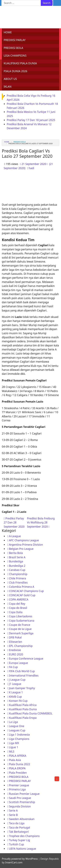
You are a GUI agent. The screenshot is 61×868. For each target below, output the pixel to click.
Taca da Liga (17, 823)
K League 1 (16, 692)
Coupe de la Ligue (20, 629)
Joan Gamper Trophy (22, 688)
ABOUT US (10, 79)
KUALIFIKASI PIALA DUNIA (20, 63)
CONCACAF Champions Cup (26, 591)
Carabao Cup (17, 570)
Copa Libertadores (21, 616)
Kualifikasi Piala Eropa (23, 718)
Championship (18, 574)
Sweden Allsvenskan (22, 819)
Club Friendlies (18, 582)
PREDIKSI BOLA (13, 48)
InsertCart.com (14, 862)
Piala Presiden (18, 773)
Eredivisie (15, 650)
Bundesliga (16, 561)
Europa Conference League (26, 658)
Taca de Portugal (19, 827)
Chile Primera (17, 578)
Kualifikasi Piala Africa (23, 705)
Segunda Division (20, 806)
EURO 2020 (16, 654)
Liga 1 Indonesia (19, 734)
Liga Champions (19, 739)
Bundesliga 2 (17, 566)
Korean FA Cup (18, 701)
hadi (31, 168)
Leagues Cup (17, 730)
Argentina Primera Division (26, 545)
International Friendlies (24, 675)
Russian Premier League (24, 794)
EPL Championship (21, 646)
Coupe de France (19, 625)
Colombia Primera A (22, 587)
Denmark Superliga (21, 633)
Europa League (18, 663)
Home (7, 142)
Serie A (13, 810)
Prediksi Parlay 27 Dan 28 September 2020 (14, 522)
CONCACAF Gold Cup (22, 595)
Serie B (13, 815)
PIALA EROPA (17, 768)
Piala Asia (15, 760)
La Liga (13, 722)
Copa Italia (16, 612)
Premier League (19, 785)
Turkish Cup (16, 844)
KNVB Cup (15, 697)
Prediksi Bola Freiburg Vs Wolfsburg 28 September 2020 (41, 522)
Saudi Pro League (20, 798)
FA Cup (13, 667)
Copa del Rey (17, 604)
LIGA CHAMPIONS (15, 56)
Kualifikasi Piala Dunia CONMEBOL (31, 713)
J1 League (15, 684)
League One (17, 726)
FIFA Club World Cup (22, 671)
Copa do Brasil (18, 608)
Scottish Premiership (22, 802)
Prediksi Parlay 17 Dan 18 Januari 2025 (31, 120)
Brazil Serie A (17, 557)
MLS (12, 751)
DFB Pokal (15, 637)
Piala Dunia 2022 (19, 764)
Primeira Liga (17, 789)
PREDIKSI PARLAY (15, 40)
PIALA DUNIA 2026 (15, 71)
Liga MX (14, 743)
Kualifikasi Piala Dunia (23, 709)
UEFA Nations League (22, 849)
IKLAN (8, 86)
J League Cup (17, 680)
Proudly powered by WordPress (20, 859)
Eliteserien (15, 642)
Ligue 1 (13, 747)
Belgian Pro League (21, 549)
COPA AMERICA (19, 599)
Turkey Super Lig (19, 840)
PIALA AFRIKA (17, 756)
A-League (15, 536)
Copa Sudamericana (22, 621)
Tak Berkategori (19, 832)
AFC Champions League (24, 540)
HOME (8, 32)
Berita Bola (16, 553)
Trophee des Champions (24, 836)
